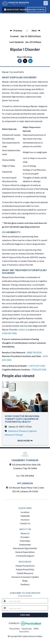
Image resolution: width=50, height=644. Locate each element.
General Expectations (25, 552)
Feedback (25, 584)
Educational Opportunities (25, 548)
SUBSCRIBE (25, 615)
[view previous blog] (16, 30)
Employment (25, 544)
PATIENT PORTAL (37, 10)
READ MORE (25, 441)
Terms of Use (24, 631)
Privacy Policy (15, 628)
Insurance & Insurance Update (25, 577)
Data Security (27, 628)
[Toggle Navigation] (46, 3)
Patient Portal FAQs (25, 569)
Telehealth (25, 516)
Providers (25, 537)
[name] (28, 601)
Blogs (25, 581)
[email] (28, 608)
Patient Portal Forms (25, 566)
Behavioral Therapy (17, 431)
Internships (25, 541)
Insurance (25, 520)
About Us (25, 533)
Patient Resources (25, 573)
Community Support (25, 556)
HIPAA (36, 628)
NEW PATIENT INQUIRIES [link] (14, 10)
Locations (25, 512)
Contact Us (25, 523)
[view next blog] (36, 30)
